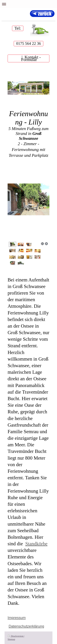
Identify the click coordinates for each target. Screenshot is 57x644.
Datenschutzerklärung (26, 626)
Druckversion (16, 636)
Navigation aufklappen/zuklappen (28, 4)
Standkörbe (36, 544)
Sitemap (11, 639)
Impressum (17, 618)
